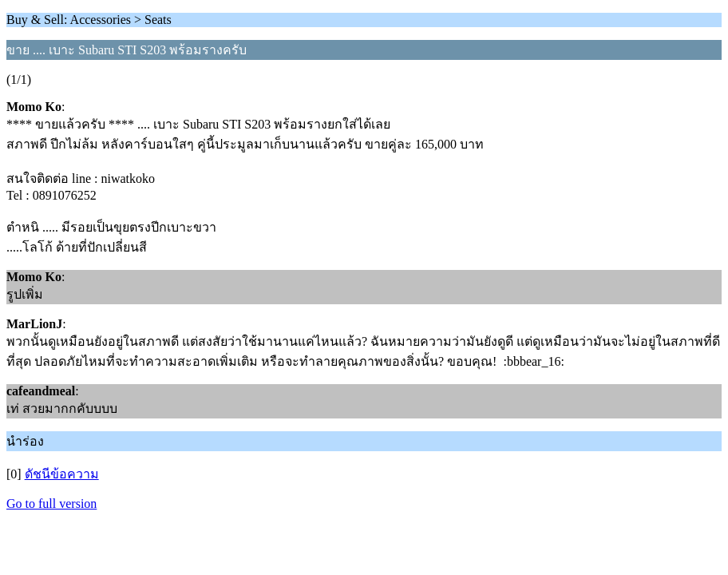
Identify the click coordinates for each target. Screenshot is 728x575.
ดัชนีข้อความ (62, 474)
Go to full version (51, 504)
